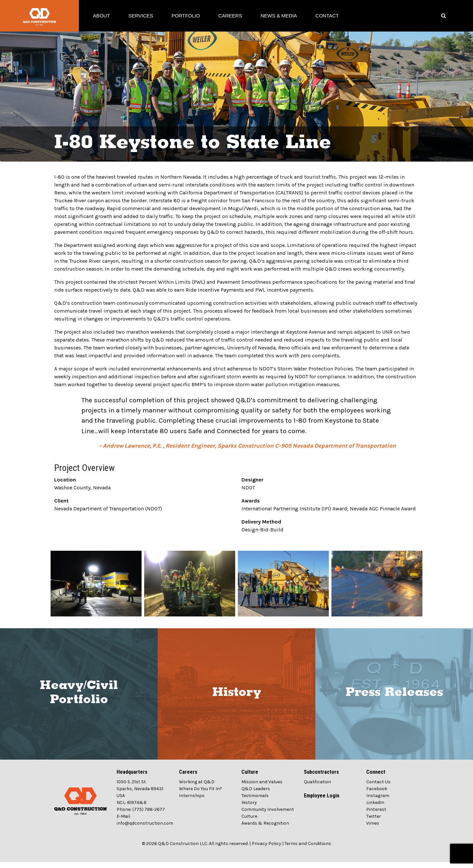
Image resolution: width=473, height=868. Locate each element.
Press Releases (394, 698)
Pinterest (376, 815)
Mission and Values (262, 788)
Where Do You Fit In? (201, 795)
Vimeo (373, 829)
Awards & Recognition (265, 829)
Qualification (317, 788)
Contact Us (378, 788)
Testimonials (255, 801)
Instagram (378, 801)
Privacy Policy (266, 849)
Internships (192, 801)
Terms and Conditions (308, 849)
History (237, 698)
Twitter (374, 822)
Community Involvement (268, 815)
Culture (249, 822)
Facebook (377, 795)
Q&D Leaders (256, 795)
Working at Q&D (197, 788)
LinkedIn (375, 808)
